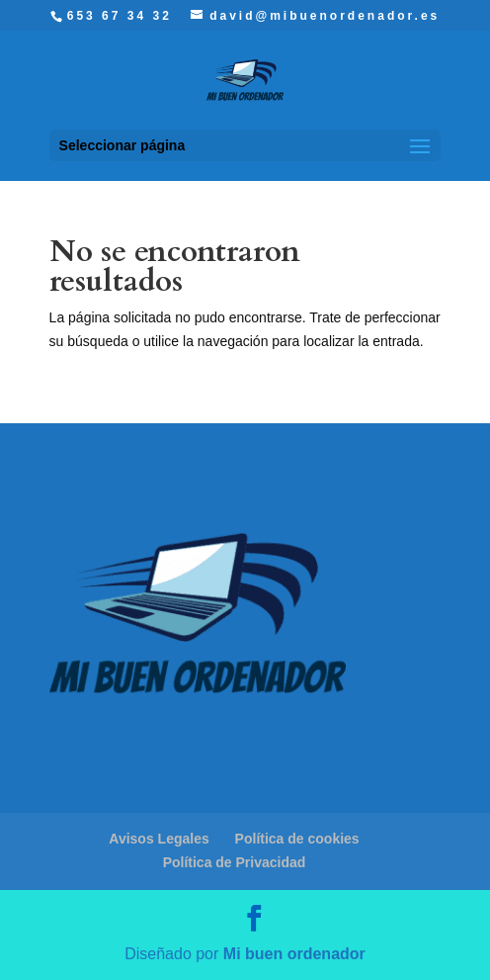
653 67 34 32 (120, 16)
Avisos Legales (159, 839)
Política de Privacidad (235, 862)
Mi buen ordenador (294, 954)
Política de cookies (297, 839)
